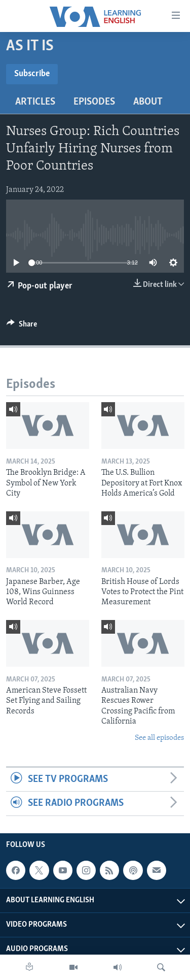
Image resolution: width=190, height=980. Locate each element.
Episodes (94, 102)
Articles (35, 102)
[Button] (22, 326)
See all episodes (159, 738)
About (148, 102)
